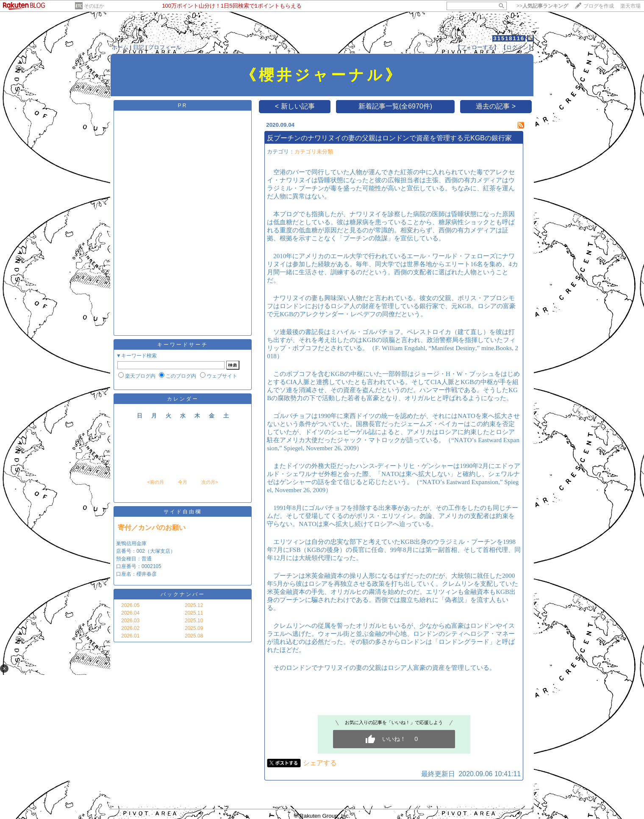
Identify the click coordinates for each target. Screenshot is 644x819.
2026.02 (130, 628)
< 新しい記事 (295, 106)
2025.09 (194, 628)
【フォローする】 (477, 47)
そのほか (94, 6)
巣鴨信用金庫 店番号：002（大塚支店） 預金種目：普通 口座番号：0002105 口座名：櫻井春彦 (146, 559)
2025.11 (194, 613)
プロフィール (165, 47)
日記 (139, 47)
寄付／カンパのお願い (152, 528)
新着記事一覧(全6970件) (395, 106)
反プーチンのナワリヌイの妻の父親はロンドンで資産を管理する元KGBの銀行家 (389, 138)
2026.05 (130, 605)
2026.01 (130, 636)
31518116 (509, 38)
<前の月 (155, 482)
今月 (183, 482)
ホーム (120, 47)
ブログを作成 (599, 6)
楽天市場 (630, 6)
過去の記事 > (496, 106)
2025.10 (194, 621)
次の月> (210, 482)
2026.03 (130, 621)
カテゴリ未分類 (314, 152)
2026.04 (130, 613)
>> (542, 6)
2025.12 (194, 605)
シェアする (320, 763)
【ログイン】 (517, 47)
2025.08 (194, 636)
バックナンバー (183, 594)
